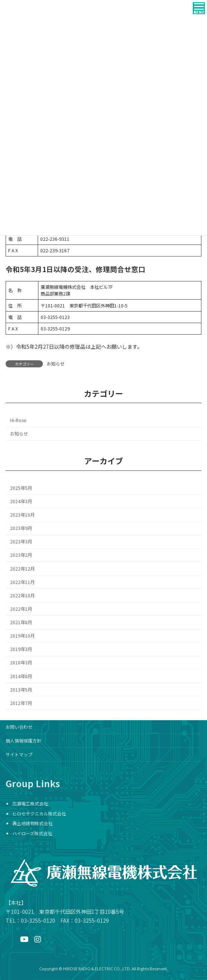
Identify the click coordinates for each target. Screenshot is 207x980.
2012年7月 (21, 703)
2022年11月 (22, 582)
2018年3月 (21, 663)
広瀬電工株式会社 (30, 803)
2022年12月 (22, 568)
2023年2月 (21, 555)
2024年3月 (21, 501)
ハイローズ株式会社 (32, 833)
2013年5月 (21, 689)
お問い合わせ (19, 727)
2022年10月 (22, 596)
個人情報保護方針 (23, 740)
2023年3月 (21, 542)
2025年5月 (21, 488)
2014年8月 (21, 676)
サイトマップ (19, 754)
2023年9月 (21, 528)
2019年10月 (22, 636)
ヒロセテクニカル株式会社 (39, 813)
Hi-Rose (18, 420)
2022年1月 (21, 609)
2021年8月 (21, 622)
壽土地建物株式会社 (32, 823)
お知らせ (56, 363)
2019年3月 (21, 649)
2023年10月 (22, 515)
